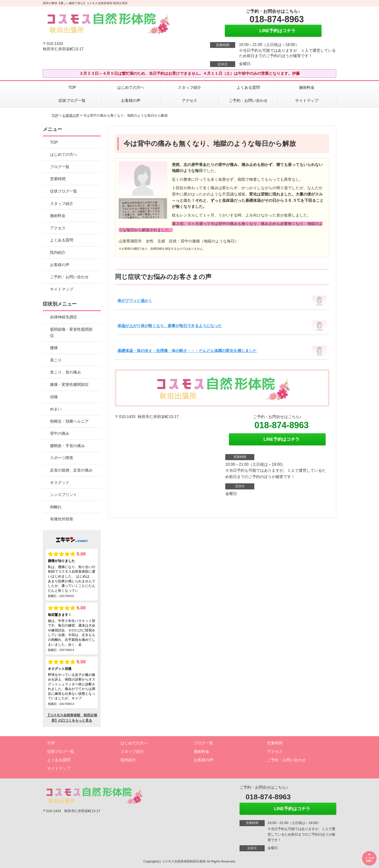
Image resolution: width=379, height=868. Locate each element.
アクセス (189, 101)
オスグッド (60, 483)
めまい (56, 409)
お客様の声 (131, 101)
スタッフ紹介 (189, 87)
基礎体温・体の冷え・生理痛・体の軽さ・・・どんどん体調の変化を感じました (187, 351)
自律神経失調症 (64, 317)
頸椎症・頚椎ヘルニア (69, 421)
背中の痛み (60, 433)
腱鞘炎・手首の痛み (67, 446)
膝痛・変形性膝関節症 (69, 385)
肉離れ (56, 507)
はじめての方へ (131, 87)
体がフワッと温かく (135, 301)
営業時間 (58, 179)
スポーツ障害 (62, 458)
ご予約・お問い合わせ (248, 101)
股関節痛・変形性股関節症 (71, 333)
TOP (72, 87)
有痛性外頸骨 (62, 519)
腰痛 (54, 348)
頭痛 (54, 397)
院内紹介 (58, 252)
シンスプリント (64, 495)
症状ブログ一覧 (72, 101)
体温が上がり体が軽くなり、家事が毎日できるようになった (170, 326)
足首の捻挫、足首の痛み (71, 470)
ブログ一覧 (60, 167)
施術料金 (307, 87)
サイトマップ (307, 101)
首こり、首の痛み (66, 372)
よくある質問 (248, 87)
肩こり (56, 360)
